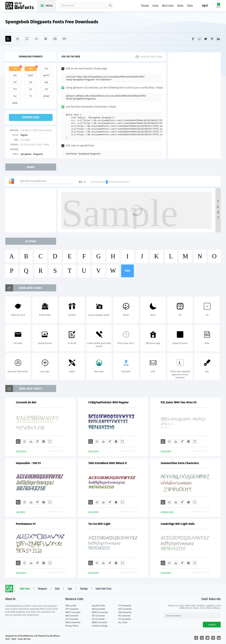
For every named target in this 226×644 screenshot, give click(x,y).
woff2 (46, 76)
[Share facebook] (193, 39)
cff (46, 89)
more (127, 271)
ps (31, 89)
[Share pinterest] (212, 39)
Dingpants (38, 154)
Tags (70, 589)
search (110, 5)
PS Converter (124, 616)
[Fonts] (64, 39)
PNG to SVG (71, 606)
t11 (31, 96)
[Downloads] (31, 441)
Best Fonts (168, 6)
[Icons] (55, 39)
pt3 (15, 89)
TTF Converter (125, 606)
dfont (46, 96)
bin (46, 82)
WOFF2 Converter (100, 612)
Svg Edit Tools (98, 606)
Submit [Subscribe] (212, 625)
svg (46, 69)
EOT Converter (125, 609)
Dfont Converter (73, 622)
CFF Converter (72, 619)
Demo (180, 6)
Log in (205, 6)
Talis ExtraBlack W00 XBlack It (108, 463)
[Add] (8, 39)
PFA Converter (125, 612)
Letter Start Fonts (103, 589)
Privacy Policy (72, 626)
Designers (42, 589)
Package (84, 589)
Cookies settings (100, 626)
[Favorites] (18, 39)
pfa (31, 82)
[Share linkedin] (218, 39)
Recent (145, 6)
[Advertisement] (194, 105)
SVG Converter (99, 609)
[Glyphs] (36, 39)
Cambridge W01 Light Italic (178, 524)
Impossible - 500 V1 (28, 463)
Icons (155, 6)
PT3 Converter (98, 616)
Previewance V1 (26, 524)
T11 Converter (125, 619)
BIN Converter (72, 616)
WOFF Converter (73, 612)
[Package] (46, 39)
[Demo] (27, 39)
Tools (190, 6)
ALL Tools (123, 622)
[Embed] (44, 441)
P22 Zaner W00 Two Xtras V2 (179, 402)
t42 (15, 96)
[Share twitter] (206, 39)
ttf (15, 69)
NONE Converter (99, 622)
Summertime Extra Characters (180, 463)
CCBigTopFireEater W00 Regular (108, 402)
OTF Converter (72, 609)
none (15, 103)
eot (15, 76)
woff (31, 76)
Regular (24, 135)
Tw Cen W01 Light (99, 524)
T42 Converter (98, 619)
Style (57, 589)
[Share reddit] (199, 39)
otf (15, 82)
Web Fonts (25, 589)
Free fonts (21, 6)
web (31, 69)
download (31, 117)
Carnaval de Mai (26, 402)
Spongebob (26, 154)
